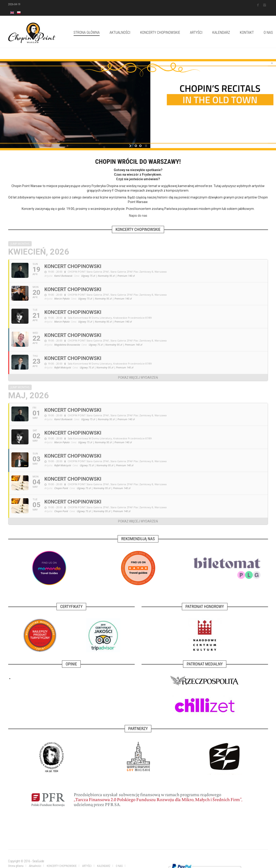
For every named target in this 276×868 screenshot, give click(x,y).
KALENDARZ (221, 33)
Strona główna (87, 33)
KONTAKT (247, 33)
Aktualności (120, 33)
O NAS (119, 866)
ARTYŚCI (196, 33)
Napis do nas (138, 216)
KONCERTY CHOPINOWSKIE (160, 33)
